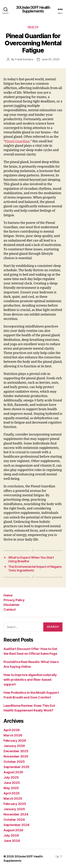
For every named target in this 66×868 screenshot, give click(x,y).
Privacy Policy (14, 600)
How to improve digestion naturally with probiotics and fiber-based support (30, 680)
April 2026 (12, 730)
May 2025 (11, 788)
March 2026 (13, 735)
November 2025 (16, 756)
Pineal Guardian (17, 141)
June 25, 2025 (51, 59)
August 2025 (13, 772)
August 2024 (13, 830)
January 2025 (14, 809)
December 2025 (16, 751)
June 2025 (12, 783)
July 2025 (11, 777)
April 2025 (12, 793)
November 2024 (16, 814)
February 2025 (15, 804)
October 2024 (14, 820)
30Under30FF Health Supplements (33, 9)
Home (8, 595)
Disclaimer (12, 605)
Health (33, 27)
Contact (10, 609)
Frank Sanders (24, 59)
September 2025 (16, 767)
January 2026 (14, 746)
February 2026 (15, 741)
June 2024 (12, 841)
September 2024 (16, 825)
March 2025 (13, 799)
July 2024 (11, 835)
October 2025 (14, 762)
